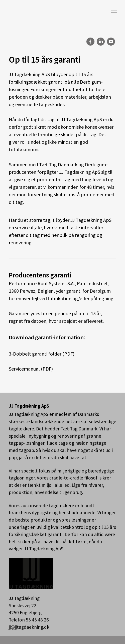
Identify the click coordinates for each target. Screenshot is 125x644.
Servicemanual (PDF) (31, 369)
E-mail (111, 42)
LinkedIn (100, 42)
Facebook (90, 42)
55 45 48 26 (37, 620)
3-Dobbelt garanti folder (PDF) (42, 354)
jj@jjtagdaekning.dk (29, 627)
